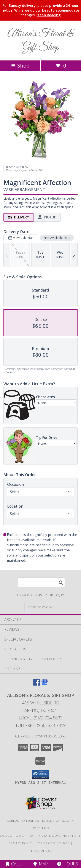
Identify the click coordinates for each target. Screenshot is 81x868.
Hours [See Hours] (67, 864)
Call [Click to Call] (13, 864)
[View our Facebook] (37, 684)
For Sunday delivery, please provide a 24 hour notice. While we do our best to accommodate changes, (40, 10)
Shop (20, 65)
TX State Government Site (59, 836)
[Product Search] (41, 582)
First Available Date (57, 238)
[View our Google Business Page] (44, 684)
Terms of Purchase (53, 843)
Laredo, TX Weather (17, 836)
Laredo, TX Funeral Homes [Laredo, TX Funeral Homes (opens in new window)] (30, 821)
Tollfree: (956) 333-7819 (40, 725)
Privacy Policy (21, 843)
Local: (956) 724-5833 (41, 718)
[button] (40, 775)
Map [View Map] (41, 864)
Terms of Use (41, 851)
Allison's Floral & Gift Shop (40, 41)
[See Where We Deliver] (41, 607)
